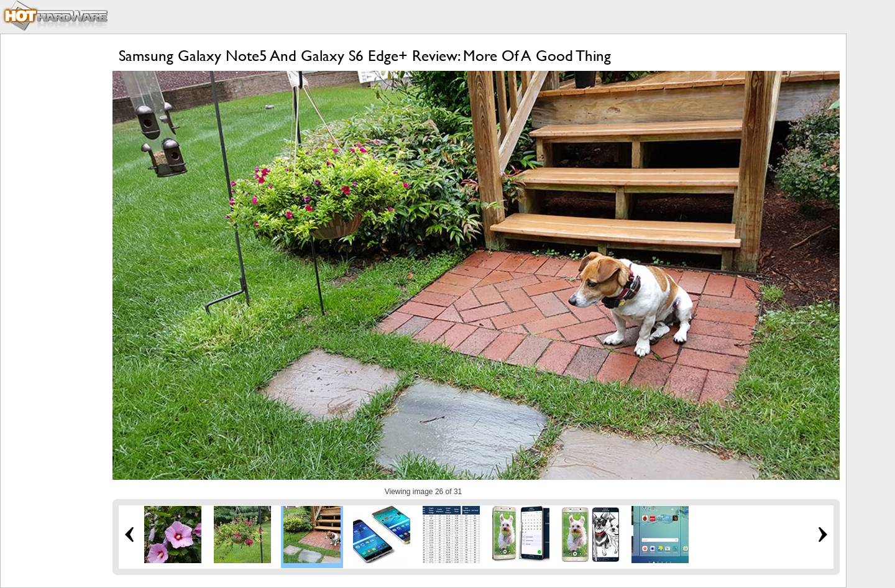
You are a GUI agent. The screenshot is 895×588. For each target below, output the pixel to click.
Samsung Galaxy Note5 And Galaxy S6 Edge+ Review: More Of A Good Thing (365, 56)
